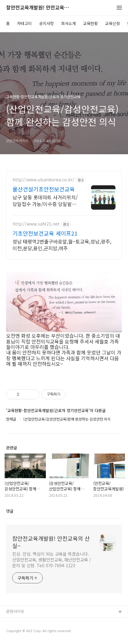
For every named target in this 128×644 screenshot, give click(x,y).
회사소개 (68, 23)
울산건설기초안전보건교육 (44, 189)
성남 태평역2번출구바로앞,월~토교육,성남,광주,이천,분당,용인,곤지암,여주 (62, 245)
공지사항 (46, 23)
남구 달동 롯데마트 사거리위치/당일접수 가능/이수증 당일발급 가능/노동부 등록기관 (45, 200)
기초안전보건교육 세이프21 (45, 233)
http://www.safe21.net (36, 224)
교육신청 (112, 23)
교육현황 (90, 23)
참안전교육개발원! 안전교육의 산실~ (40, 8)
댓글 (10, 511)
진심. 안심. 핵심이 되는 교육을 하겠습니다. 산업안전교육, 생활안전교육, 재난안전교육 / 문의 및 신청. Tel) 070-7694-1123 (52, 560)
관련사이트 (15, 611)
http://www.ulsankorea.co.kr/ (43, 180)
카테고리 (24, 23)
